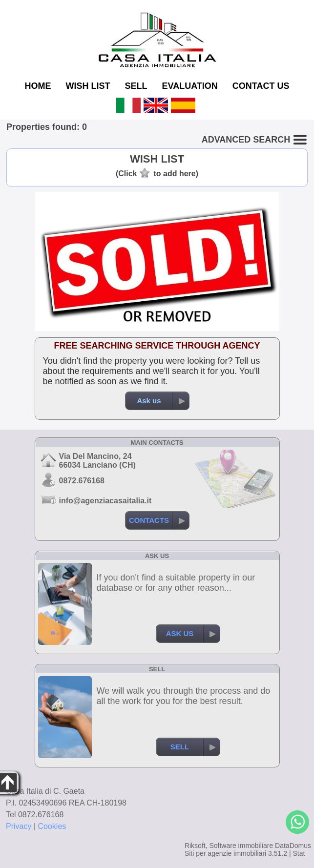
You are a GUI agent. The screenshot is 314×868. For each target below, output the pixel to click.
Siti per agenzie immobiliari (225, 853)
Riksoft (195, 846)
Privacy (19, 826)
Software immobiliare (241, 846)
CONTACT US (261, 86)
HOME (38, 86)
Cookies (52, 826)
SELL (136, 86)
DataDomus (293, 846)
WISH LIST (88, 86)
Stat (299, 853)
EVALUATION (190, 86)
